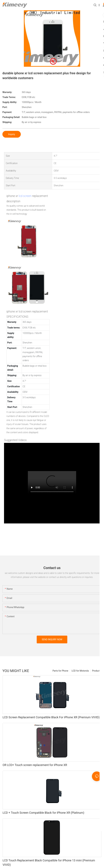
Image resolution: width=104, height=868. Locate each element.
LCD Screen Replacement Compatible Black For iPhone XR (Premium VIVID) (51, 717)
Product (96, 671)
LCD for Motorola (80, 671)
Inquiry (12, 134)
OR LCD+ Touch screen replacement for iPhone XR (35, 765)
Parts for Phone (60, 671)
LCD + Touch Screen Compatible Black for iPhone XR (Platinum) (43, 813)
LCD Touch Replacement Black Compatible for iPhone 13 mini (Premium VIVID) (49, 863)
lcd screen (25, 196)
